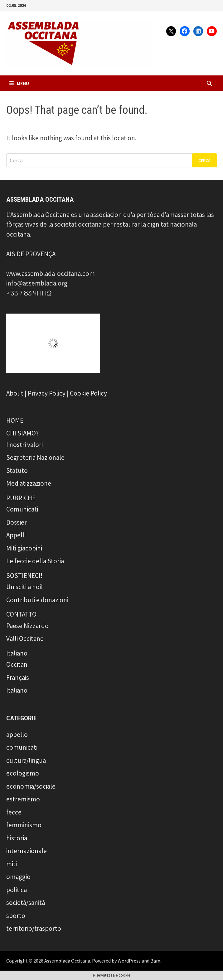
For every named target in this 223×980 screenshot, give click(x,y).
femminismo (24, 825)
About (15, 393)
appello (17, 735)
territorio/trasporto (34, 928)
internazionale (27, 851)
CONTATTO (21, 614)
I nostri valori (24, 445)
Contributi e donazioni (37, 600)
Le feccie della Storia (35, 561)
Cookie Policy (88, 393)
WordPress (129, 961)
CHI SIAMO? (22, 433)
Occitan (17, 664)
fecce (14, 812)
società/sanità (26, 903)
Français (18, 677)
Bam (155, 961)
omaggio (18, 877)
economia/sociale (31, 786)
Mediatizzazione (29, 483)
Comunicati (22, 509)
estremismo (23, 799)
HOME (15, 420)
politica (17, 890)
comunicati (22, 747)
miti (12, 864)
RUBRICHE (21, 498)
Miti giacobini (24, 548)
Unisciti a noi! (25, 587)
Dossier (17, 522)
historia (17, 838)
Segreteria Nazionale (35, 457)
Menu (19, 83)
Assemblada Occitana (67, 961)
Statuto (17, 471)
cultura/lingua (26, 760)
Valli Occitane (25, 639)
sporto (16, 916)
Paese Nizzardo (27, 626)
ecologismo (23, 773)
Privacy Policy (47, 393)
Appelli (16, 535)
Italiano (17, 653)
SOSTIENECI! (24, 576)
